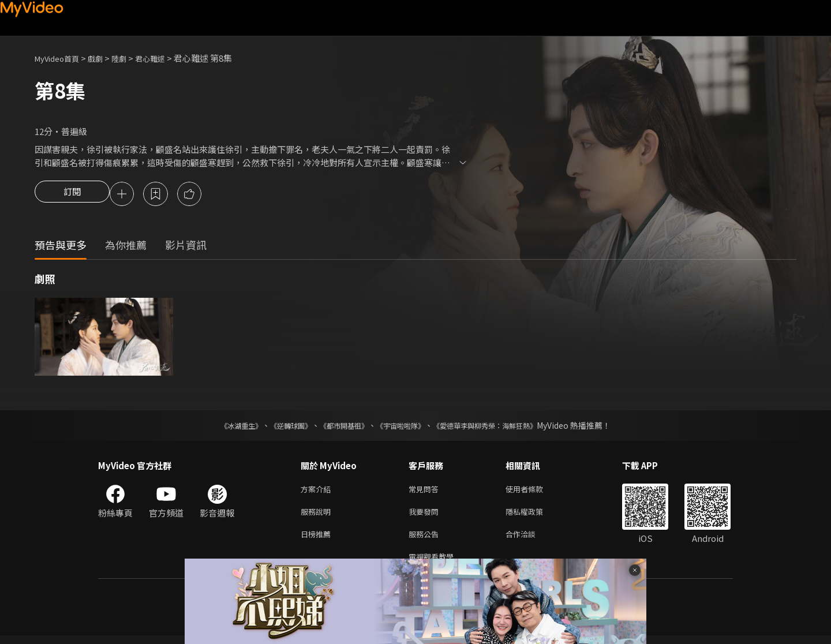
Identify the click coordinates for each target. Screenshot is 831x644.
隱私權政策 (534, 516)
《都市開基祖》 (338, 427)
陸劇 (130, 58)
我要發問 (426, 516)
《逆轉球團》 (278, 427)
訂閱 (72, 195)
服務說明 (318, 516)
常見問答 (426, 491)
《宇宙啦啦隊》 (403, 427)
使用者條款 (534, 491)
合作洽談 (530, 540)
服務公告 (426, 540)
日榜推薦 (318, 540)
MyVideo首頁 (61, 58)
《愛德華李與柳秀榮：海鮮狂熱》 (500, 427)
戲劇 (104, 58)
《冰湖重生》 (221, 427)
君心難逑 (165, 58)
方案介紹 (318, 491)
